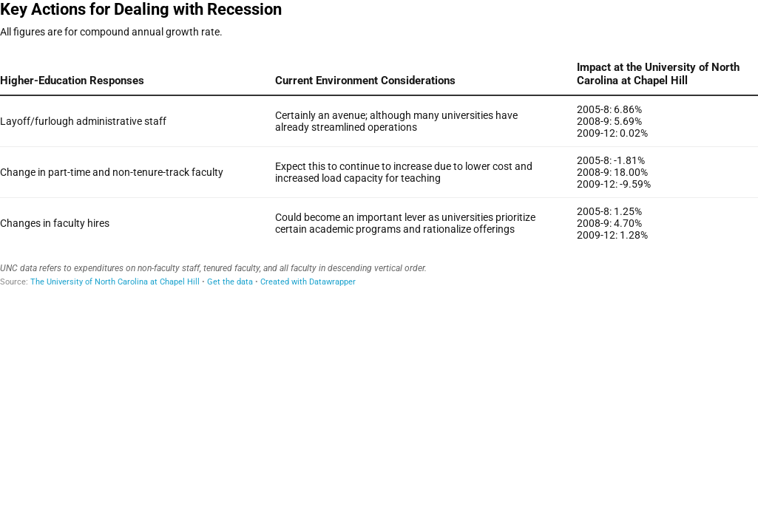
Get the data (230, 282)
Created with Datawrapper (308, 282)
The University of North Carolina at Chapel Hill (115, 282)
